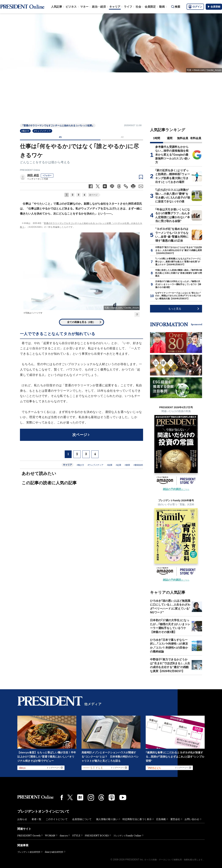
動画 (162, 7)
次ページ (93, 195)
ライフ (128, 7)
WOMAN (50, 836)
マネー (84, 7)
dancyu (64, 836)
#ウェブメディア (42, 131)
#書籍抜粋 (138, 465)
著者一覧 (36, 819)
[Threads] (101, 797)
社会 (138, 7)
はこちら (176, 489)
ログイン (195, 7)
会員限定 (150, 7)
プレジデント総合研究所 (29, 852)
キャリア (115, 7)
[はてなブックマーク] (80, 797)
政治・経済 (99, 7)
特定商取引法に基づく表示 (137, 819)
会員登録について (82, 819)
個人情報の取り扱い (107, 819)
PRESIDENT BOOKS (97, 836)
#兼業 (127, 465)
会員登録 (214, 7)
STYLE (76, 836)
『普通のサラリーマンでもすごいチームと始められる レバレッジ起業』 (58, 126)
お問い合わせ (192, 819)
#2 (122, 137)
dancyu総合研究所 (54, 852)
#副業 (110, 465)
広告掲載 (161, 819)
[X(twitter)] (70, 797)
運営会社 (175, 819)
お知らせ (22, 819)
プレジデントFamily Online (127, 836)
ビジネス (71, 7)
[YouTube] (123, 797)
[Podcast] (112, 797)
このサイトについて (57, 819)
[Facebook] (62, 797)
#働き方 (25, 131)
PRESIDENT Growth (29, 836)
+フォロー (47, 175)
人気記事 (57, 7)
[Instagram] (91, 797)
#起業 (119, 465)
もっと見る (175, 309)
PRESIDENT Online (30, 170)
